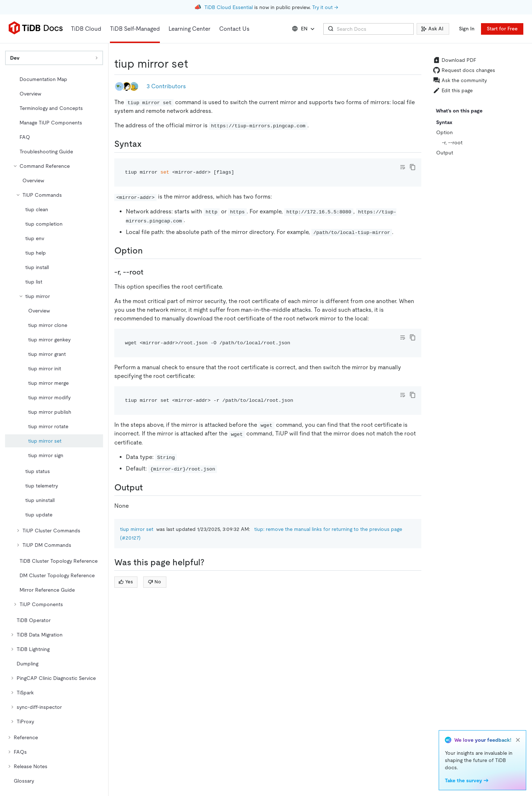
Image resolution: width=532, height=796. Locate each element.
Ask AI (432, 29)
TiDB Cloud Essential (229, 7)
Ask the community (460, 80)
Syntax (444, 122)
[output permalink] (149, 488)
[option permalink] (149, 251)
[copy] (413, 167)
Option (444, 132)
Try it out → (325, 7)
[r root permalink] (149, 272)
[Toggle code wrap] (403, 167)
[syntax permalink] (148, 144)
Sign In (467, 29)
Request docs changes (464, 70)
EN (304, 29)
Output (445, 153)
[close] (518, 740)
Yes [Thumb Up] (126, 582)
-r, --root (452, 142)
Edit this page (453, 90)
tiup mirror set (137, 529)
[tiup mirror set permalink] (194, 64)
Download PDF (455, 60)
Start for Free (502, 29)
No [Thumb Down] (154, 582)
